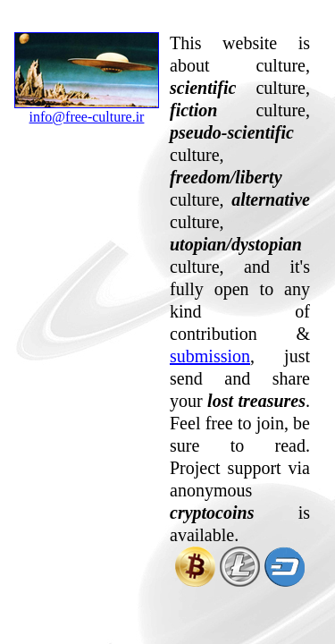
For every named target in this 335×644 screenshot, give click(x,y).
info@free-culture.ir (87, 110)
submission (210, 356)
